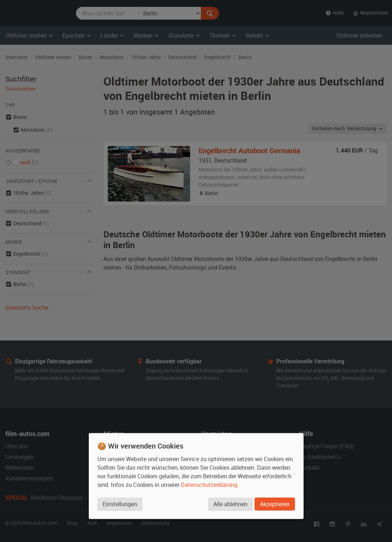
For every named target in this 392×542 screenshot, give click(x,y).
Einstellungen (120, 504)
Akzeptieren (275, 504)
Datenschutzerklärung (209, 485)
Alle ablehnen (230, 504)
